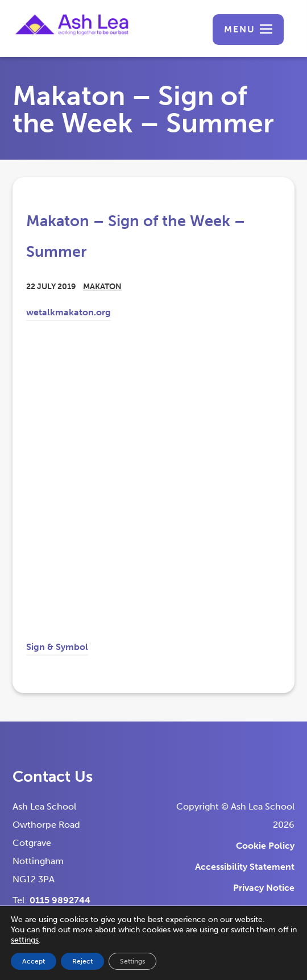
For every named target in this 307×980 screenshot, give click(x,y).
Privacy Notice (264, 888)
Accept (34, 961)
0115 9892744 (60, 900)
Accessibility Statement (245, 867)
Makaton (102, 287)
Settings (132, 961)
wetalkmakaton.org (69, 314)
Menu (240, 29)
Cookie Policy (265, 846)
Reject (82, 961)
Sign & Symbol (57, 649)
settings (25, 940)
